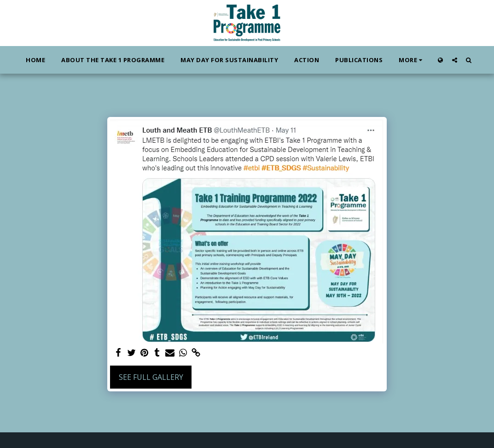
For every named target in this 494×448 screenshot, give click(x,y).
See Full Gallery (151, 377)
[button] (455, 60)
